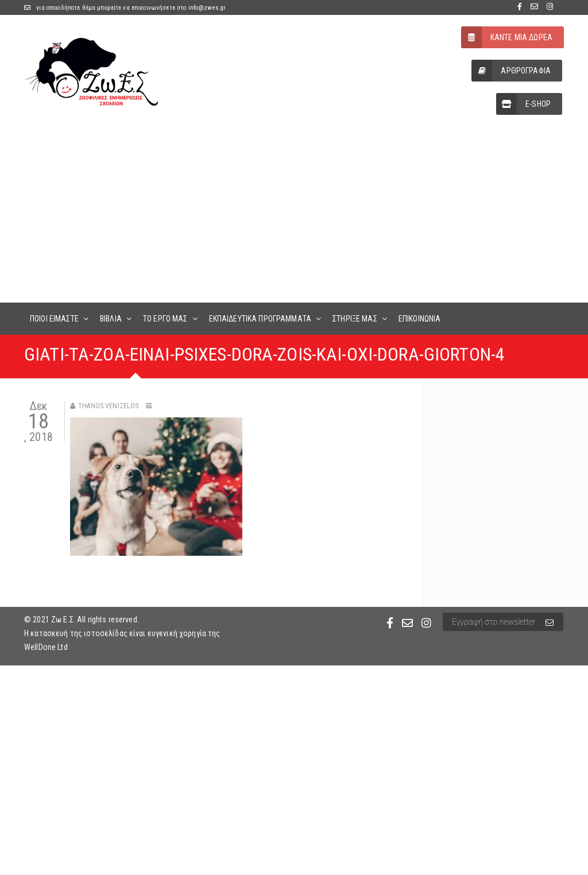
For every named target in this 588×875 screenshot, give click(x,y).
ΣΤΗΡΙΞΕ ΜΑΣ (355, 319)
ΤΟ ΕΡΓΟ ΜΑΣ (165, 319)
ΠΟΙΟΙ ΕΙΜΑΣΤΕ (54, 319)
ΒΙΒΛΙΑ (111, 319)
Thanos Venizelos (108, 406)
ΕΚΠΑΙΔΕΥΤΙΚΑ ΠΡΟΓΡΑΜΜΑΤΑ (260, 319)
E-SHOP (523, 104)
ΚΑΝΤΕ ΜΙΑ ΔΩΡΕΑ (507, 37)
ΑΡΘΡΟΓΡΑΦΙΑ (511, 71)
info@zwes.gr (207, 8)
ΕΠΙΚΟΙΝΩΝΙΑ (420, 319)
